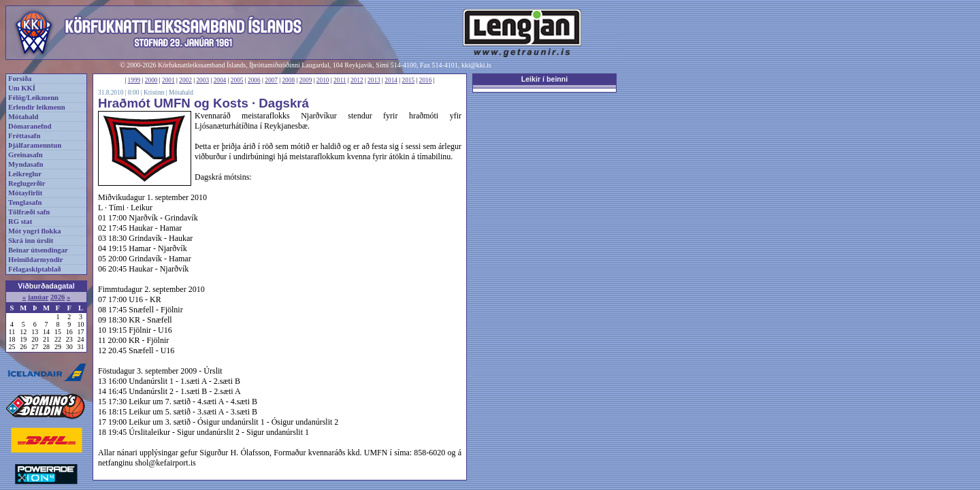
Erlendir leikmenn (37, 107)
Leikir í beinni (545, 79)
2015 (409, 80)
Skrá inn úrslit (31, 241)
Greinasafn (26, 155)
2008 (288, 80)
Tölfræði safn (29, 212)
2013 (374, 80)
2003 (202, 80)
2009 (306, 80)
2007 (271, 80)
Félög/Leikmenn (33, 98)
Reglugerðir (27, 183)
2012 (357, 80)
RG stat (20, 222)
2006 (254, 80)
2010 (323, 80)
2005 (237, 80)
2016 (426, 80)
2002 (185, 80)
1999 (134, 80)
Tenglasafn (25, 202)
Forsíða (20, 79)
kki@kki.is (476, 65)
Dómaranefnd (30, 126)
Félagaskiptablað (35, 269)
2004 (220, 80)
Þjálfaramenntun (35, 145)
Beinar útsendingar (38, 250)
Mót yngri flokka (35, 231)
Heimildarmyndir (36, 260)
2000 (151, 80)
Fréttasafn (24, 136)
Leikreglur (25, 174)
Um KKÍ (22, 88)
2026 (58, 297)
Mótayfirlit (25, 193)
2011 (340, 80)
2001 (168, 80)
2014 (391, 80)
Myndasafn (26, 164)
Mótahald (23, 117)
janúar (38, 297)
